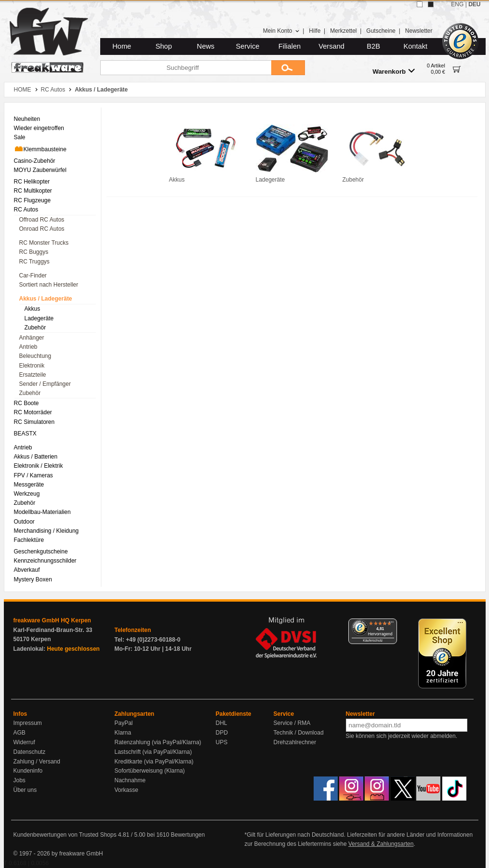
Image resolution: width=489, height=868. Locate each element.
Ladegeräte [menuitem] (39, 318)
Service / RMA (292, 723)
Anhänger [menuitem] (32, 338)
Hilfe (315, 31)
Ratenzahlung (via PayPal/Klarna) (158, 742)
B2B (373, 46)
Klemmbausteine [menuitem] (40, 149)
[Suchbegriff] (186, 68)
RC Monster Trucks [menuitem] (44, 243)
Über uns (25, 790)
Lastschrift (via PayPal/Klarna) (153, 752)
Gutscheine (381, 31)
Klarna (123, 733)
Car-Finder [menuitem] (33, 276)
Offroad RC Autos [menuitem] (42, 220)
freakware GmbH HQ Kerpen (52, 620)
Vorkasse (126, 790)
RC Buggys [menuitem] (34, 252)
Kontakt (415, 46)
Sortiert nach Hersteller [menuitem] (49, 285)
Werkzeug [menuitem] (27, 494)
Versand (331, 46)
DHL (222, 723)
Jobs (20, 780)
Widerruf (24, 742)
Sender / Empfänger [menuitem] (45, 384)
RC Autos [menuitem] (26, 210)
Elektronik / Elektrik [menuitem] (39, 466)
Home (122, 46)
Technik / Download (299, 733)
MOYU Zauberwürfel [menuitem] (40, 170)
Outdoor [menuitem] (24, 522)
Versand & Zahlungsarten (381, 844)
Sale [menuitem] (20, 137)
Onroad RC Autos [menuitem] (42, 229)
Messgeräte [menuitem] (29, 485)
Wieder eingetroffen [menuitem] (39, 128)
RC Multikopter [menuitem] (33, 191)
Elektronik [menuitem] (32, 366)
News (206, 46)
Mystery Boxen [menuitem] (33, 579)
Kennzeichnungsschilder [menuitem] (45, 561)
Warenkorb (394, 71)
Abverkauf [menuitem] (27, 570)
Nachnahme (130, 780)
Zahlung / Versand (37, 762)
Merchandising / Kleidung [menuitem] (46, 531)
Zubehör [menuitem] (35, 328)
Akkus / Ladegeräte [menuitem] (46, 299)
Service (248, 46)
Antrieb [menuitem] (28, 347)
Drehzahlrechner (295, 742)
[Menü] (391, 624)
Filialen (290, 46)
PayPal (124, 723)
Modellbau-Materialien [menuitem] (42, 512)
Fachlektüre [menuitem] (29, 540)
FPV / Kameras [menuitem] (33, 475)
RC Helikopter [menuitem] (32, 182)
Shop (164, 46)
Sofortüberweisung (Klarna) (150, 771)
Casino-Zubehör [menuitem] (35, 161)
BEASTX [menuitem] (25, 434)
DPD (222, 733)
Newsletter (419, 31)
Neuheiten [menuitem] (27, 119)
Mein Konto (281, 31)
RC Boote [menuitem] (26, 403)
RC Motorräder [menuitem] (33, 412)
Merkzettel (343, 31)
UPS (222, 742)
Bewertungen (188, 835)
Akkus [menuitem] (33, 309)
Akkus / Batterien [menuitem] (36, 457)
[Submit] (288, 68)
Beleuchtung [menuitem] (35, 356)
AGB (20, 733)
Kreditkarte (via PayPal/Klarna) (154, 762)
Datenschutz (30, 752)
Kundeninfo (28, 771)
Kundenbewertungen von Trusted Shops (65, 835)
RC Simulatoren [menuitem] (34, 422)
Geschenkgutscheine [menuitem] (41, 552)
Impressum (28, 723)
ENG (457, 4)
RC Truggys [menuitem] (34, 262)
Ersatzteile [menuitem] (33, 375)
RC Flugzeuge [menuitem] (33, 200)
